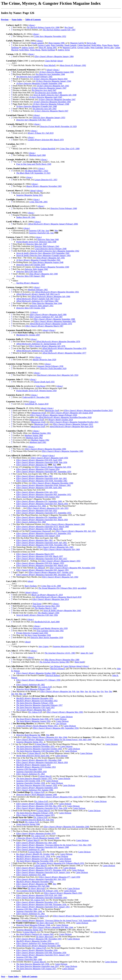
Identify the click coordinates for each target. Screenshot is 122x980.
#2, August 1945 (35, 934)
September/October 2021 (74, 422)
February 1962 (38, 290)
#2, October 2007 (28, 335)
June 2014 (51, 599)
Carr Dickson (55, 666)
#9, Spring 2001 (48, 48)
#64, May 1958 (39, 806)
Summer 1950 (38, 838)
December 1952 (35, 698)
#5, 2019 (47, 595)
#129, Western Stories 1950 (36, 391)
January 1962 (30, 276)
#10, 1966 (31, 875)
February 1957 (39, 705)
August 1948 (48, 262)
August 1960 (34, 435)
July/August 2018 (72, 413)
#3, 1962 (30, 914)
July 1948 (37, 106)
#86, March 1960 (40, 529)
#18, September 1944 (76, 916)
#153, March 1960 (43, 527)
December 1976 (58, 341)
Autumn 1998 (56, 43)
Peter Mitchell (50, 65)
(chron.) (32, 25)
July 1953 (37, 510)
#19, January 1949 (43, 847)
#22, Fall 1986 (34, 351)
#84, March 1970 (46, 140)
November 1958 (35, 861)
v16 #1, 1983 (60, 653)
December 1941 (38, 260)
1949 (34, 164)
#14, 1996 (43, 27)
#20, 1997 (59, 30)
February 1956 (35, 703)
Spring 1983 (54, 662)
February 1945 (34, 77)
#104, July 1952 (37, 492)
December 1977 (64, 353)
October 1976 (51, 324)
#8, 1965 (30, 685)
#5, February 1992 (73, 65)
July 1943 (53, 86)
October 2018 (61, 420)
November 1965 (44, 186)
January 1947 (49, 88)
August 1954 (38, 469)
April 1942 (33, 756)
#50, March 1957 (40, 556)
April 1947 (44, 90)
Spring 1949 (28, 824)
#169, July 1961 (42, 478)
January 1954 (38, 536)
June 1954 (29, 272)
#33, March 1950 (42, 504)
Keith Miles (96, 45)
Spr (28, 735)
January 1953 (49, 118)
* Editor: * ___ (15, 282)
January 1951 (41, 306)
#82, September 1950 (56, 728)
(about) (60, 61)
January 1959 (37, 785)
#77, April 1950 (60, 877)
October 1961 (41, 433)
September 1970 (37, 788)
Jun (37, 231)
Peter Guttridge (57, 45)
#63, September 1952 (44, 494)
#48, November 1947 (39, 939)
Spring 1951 (29, 742)
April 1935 (44, 382)
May (82, 691)
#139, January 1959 (43, 872)
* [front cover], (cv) (20, 133)
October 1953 (36, 767)
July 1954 (53, 467)
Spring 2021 (29, 195)
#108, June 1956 (42, 462)
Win (48, 735)
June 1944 (47, 303)
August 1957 (36, 969)
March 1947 (51, 111)
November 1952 (50, 36)
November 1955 (35, 746)
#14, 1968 (31, 506)
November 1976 (64, 348)
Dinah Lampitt (37, 43)
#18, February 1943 (37, 891)
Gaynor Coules (44, 45)
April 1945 (46, 97)
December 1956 (38, 751)
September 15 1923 (33, 173)
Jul (90, 691)
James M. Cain (87, 653)
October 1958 (28, 781)
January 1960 (65, 524)
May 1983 (65, 712)
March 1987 (44, 326)
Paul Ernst (37, 604)
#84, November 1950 (73, 568)
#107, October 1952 (51, 572)
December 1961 (57, 292)
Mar (56, 231)
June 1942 (50, 631)
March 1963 (63, 893)
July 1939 (50, 628)
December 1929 (53, 368)
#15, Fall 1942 (35, 820)
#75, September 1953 (44, 513)
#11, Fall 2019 (41, 133)
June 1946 (32, 719)
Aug (47, 231)
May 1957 (34, 710)
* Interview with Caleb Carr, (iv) (25, 588)
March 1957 (35, 554)
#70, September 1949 (39, 501)
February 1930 (50, 366)
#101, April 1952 (61, 797)
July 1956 (37, 615)
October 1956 (39, 749)
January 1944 (53, 81)
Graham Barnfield (48, 149)
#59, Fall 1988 (33, 886)
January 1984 (54, 56)
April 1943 (32, 633)
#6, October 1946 (35, 854)
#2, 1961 (30, 849)
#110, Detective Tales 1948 (36, 242)
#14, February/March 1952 (60, 863)
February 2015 (73, 424)
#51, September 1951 (44, 533)
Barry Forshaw (31, 586)
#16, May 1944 (47, 737)
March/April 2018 (58, 597)
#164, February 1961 (44, 485)
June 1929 (44, 360)
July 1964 (60, 577)
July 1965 (55, 547)
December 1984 (46, 449)
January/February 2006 (53, 224)
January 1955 (61, 561)
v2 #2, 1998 (51, 586)
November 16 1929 (58, 126)
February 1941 (47, 246)
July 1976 (47, 346)
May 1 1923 (36, 171)
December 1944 (52, 102)
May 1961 (34, 476)
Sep (98, 691)
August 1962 (40, 440)
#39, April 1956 (39, 460)
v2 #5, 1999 (70, 149)
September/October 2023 (88, 410)
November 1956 (37, 902)
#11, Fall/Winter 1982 (37, 301)
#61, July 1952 (41, 879)
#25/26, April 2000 (47, 622)
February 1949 (64, 208)
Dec (111, 691)
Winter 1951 (37, 726)
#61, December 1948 (39, 760)
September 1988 (54, 319)
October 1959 (31, 265)
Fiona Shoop (107, 45)
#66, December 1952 (44, 575)
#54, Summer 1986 (35, 790)
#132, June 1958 (42, 808)
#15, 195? (46, 180)
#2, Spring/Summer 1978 (39, 344)
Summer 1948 (37, 795)
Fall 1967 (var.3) (38, 299)
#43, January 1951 (43, 570)
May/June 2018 (71, 426)
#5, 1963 (30, 774)
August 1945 (56, 72)
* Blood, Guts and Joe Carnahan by (26, 149)
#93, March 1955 (42, 565)
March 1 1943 (46, 608)
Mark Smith (79, 662)
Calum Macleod (84, 45)
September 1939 (47, 637)
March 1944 (50, 79)
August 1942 (36, 269)
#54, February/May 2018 (58, 588)
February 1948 (51, 104)
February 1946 (33, 925)
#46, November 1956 (41, 904)
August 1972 (35, 815)
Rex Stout (69, 27)
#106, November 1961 (42, 481)
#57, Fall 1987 (46, 317)
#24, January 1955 (40, 563)
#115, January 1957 (43, 907)
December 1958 (29, 769)
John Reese (41, 386)
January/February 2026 (54, 415)
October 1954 (31, 308)
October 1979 (36, 833)
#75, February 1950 (38, 680)
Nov (55, 465)
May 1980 (62, 660)
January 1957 (34, 778)
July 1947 (37, 244)
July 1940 (55, 95)
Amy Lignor (43, 646)
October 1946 (48, 93)
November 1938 (38, 635)
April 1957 (35, 707)
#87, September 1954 (44, 472)
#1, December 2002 (36, 397)
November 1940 (52, 267)
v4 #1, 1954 (33, 856)
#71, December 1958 (41, 870)
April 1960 (37, 155)
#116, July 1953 (48, 508)
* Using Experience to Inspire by (25, 646)
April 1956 (50, 458)
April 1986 (48, 315)
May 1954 (35, 859)
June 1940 (48, 239)
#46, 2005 (38, 202)
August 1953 (38, 497)
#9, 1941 (26, 217)
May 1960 (27, 909)
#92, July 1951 (76, 531)
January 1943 (43, 255)
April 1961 (38, 442)
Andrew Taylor (28, 48)
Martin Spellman (48, 50)
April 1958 (35, 804)
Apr (78, 691)
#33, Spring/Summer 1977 (38, 943)
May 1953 (33, 120)
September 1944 (50, 74)
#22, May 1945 (36, 843)
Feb (74, 691)
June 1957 (38, 966)
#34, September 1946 (66, 827)
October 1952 (34, 941)
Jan (56, 691)
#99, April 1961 (39, 488)
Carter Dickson (69, 666)
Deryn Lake (91, 43)
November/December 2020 (65, 417)
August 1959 (33, 721)
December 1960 (53, 483)
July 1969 (62, 549)
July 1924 (58, 375)
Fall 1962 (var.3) (38, 294)
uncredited (82, 588)
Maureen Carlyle (77, 43)
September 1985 (55, 321)
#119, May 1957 (42, 559)
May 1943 (46, 606)
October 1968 (36, 673)
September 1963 (42, 898)
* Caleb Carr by (18, 586)
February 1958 (35, 813)
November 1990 (38, 946)
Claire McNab (51, 61)
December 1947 (57, 99)
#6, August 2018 (36, 404)
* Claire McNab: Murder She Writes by (28, 65)
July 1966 (51, 296)
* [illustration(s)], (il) (20, 231)
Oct (32, 465)
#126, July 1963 (39, 895)
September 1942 (55, 251)
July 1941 (51, 258)
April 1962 (34, 438)
